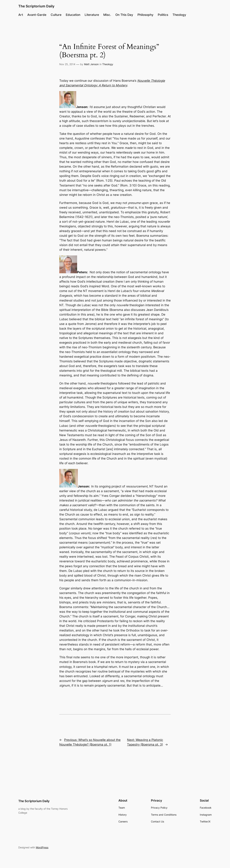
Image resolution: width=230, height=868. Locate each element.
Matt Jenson (91, 64)
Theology (108, 64)
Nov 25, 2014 (67, 64)
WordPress (42, 847)
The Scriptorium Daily (36, 6)
